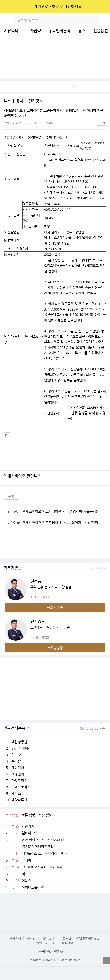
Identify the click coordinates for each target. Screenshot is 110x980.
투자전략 (34, 31)
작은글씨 (99, 123)
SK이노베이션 (21, 748)
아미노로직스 (21, 787)
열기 (106, 960)
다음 (104, 568)
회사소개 (15, 938)
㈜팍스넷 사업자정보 (53, 951)
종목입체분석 (59, 31)
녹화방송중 (55, 607)
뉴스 (82, 31)
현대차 (16, 755)
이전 (93, 568)
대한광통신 (19, 742)
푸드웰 (16, 761)
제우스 (16, 793)
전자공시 (36, 101)
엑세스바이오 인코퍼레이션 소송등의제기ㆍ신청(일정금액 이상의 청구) (62, 523)
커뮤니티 (11, 31)
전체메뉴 (106, 20)
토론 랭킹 (28, 815)
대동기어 (18, 768)
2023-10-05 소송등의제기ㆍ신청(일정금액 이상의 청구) (87, 413)
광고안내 (49, 938)
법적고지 (42, 943)
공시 (20, 101)
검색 (94, 20)
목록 (11, 496)
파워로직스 (19, 781)
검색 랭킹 (12, 815)
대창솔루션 (19, 800)
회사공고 (32, 938)
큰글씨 (104, 123)
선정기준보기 (29, 729)
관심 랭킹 (45, 815)
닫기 (103, 7)
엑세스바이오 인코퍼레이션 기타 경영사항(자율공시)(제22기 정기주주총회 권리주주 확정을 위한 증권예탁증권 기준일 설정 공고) (62, 511)
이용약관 (65, 938)
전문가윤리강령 (63, 943)
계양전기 (18, 774)
